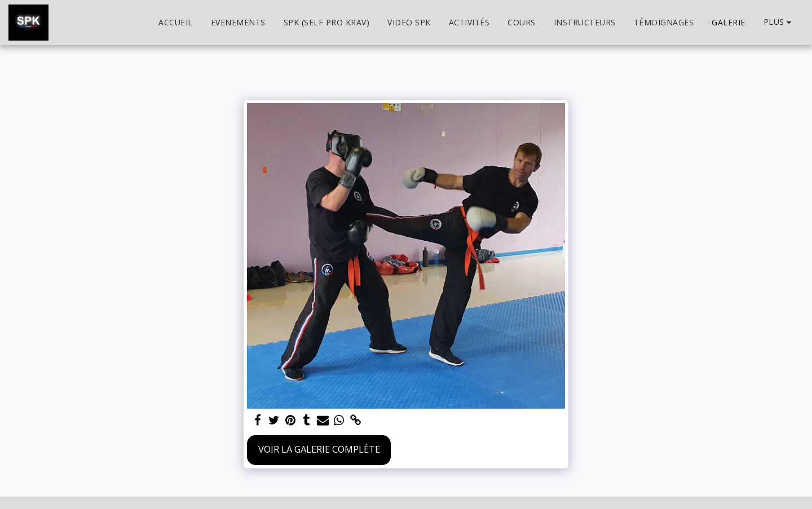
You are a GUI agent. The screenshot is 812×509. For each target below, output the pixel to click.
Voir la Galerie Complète (319, 449)
